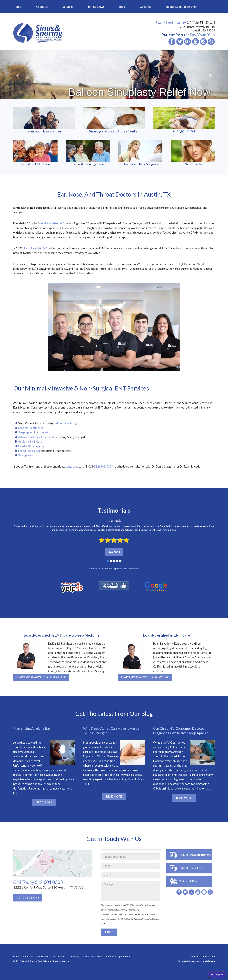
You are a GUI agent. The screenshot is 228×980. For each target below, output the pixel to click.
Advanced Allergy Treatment (36, 437)
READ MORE (44, 802)
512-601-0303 (122, 919)
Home (17, 7)
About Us (42, 7)
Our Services (43, 956)
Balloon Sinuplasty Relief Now (139, 92)
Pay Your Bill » (202, 35)
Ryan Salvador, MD (36, 248)
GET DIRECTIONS (28, 898)
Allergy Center (184, 120)
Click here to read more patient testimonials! (114, 568)
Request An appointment (195, 855)
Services (68, 7)
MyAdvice (210, 961)
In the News (96, 7)
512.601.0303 (38, 882)
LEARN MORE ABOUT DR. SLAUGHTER (41, 677)
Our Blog (74, 956)
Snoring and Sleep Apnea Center (114, 120)
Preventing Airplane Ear (32, 728)
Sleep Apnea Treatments (33, 432)
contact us (72, 466)
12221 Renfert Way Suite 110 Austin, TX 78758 (197, 29)
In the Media (60, 956)
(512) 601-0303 (103, 466)
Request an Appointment (182, 7)
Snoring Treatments (31, 428)
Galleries (145, 7)
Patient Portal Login (191, 868)
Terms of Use (208, 956)
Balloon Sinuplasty (65, 423)
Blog (122, 7)
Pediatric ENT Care (35, 153)
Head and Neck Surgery (140, 153)
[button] (17, 75)
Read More (114, 552)
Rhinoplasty (193, 153)
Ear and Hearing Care (88, 153)
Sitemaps (194, 956)
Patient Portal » (175, 35)
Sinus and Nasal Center (44, 120)
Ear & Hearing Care (30, 451)
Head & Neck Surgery (32, 446)
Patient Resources (92, 956)
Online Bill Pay (188, 881)
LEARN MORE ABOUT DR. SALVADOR (145, 677)
